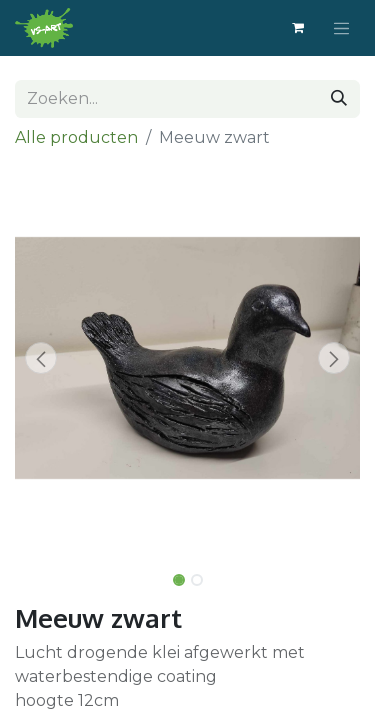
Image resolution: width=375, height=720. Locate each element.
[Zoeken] (339, 99)
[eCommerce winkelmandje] (298, 28)
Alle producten (76, 137)
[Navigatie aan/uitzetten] (342, 28)
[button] (41, 358)
